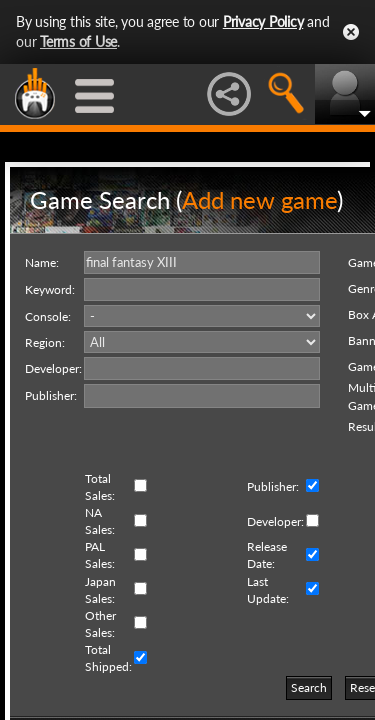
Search (309, 687)
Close (351, 32)
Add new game (259, 199)
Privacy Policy (263, 21)
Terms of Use (78, 41)
